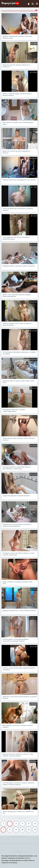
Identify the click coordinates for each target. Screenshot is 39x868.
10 (22, 830)
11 (29, 830)
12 (35, 830)
